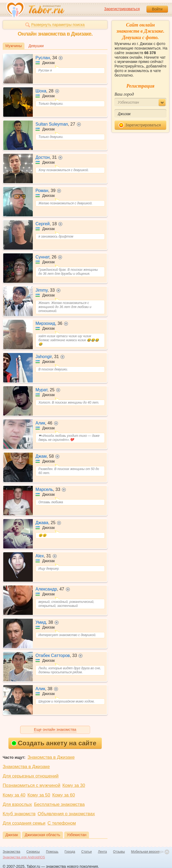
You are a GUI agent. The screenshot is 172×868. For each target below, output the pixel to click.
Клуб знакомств (19, 814)
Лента (102, 852)
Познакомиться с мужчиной (31, 785)
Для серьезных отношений (31, 776)
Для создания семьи (24, 823)
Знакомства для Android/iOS (24, 857)
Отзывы (119, 852)
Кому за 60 (64, 795)
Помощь (52, 852)
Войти (157, 9)
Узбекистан (77, 835)
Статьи (87, 852)
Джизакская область (42, 835)
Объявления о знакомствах (66, 814)
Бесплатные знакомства (59, 804)
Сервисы (33, 852)
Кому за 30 (74, 785)
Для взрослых (17, 804)
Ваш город (124, 94)
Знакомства (11, 852)
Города (70, 852)
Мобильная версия (145, 852)
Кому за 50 (39, 795)
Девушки (36, 46)
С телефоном (62, 823)
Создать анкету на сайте (54, 743)
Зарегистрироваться (122, 9)
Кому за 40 (14, 795)
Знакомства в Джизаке (51, 757)
